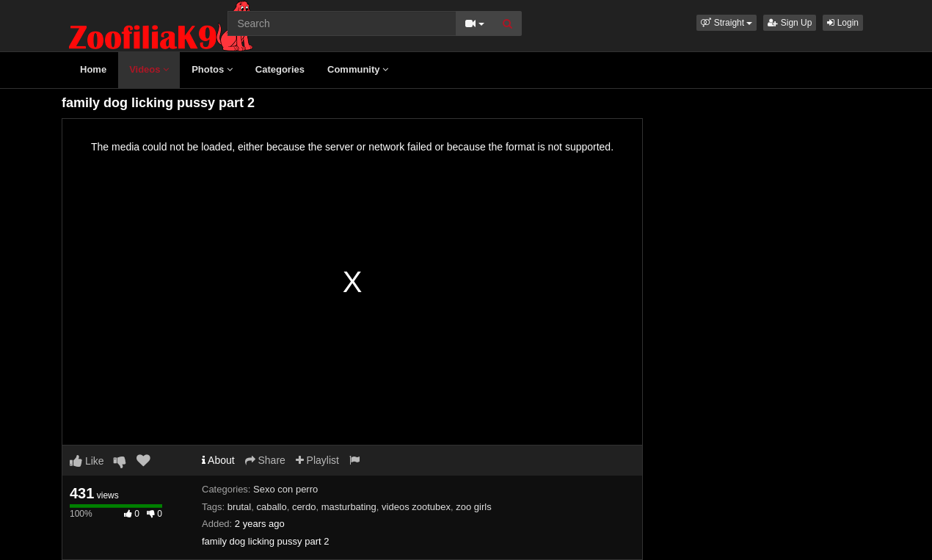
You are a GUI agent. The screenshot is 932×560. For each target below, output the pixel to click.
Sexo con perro (285, 489)
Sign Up (790, 23)
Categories (280, 69)
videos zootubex (416, 507)
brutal (240, 507)
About (218, 460)
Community (358, 69)
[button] (727, 23)
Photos (212, 69)
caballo (271, 507)
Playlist (317, 460)
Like (87, 461)
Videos (149, 69)
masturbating (349, 507)
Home (93, 69)
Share (265, 460)
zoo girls (473, 507)
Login (843, 23)
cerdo (304, 507)
